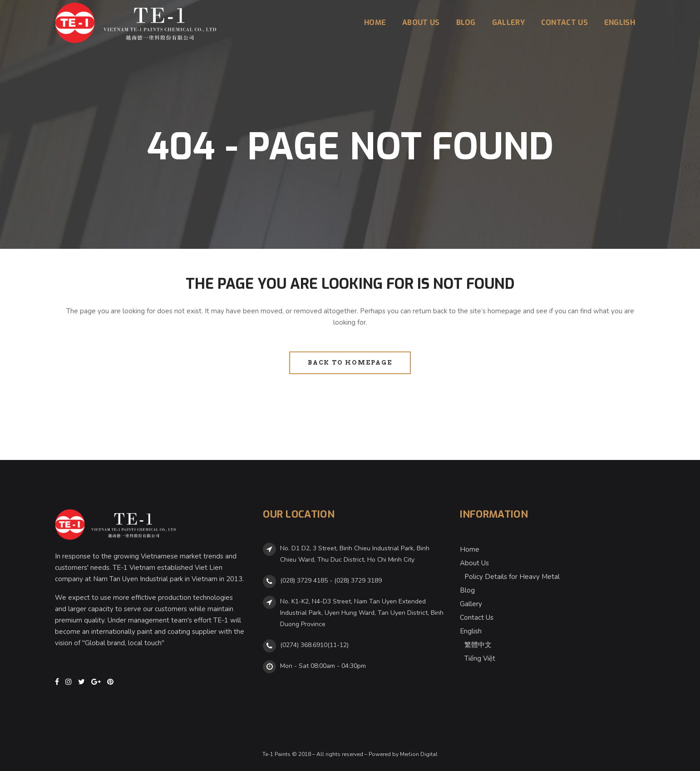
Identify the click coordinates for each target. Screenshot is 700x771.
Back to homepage (350, 363)
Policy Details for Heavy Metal (512, 577)
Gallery (471, 604)
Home (470, 549)
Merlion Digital (419, 754)
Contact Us (477, 618)
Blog (467, 590)
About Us (474, 563)
